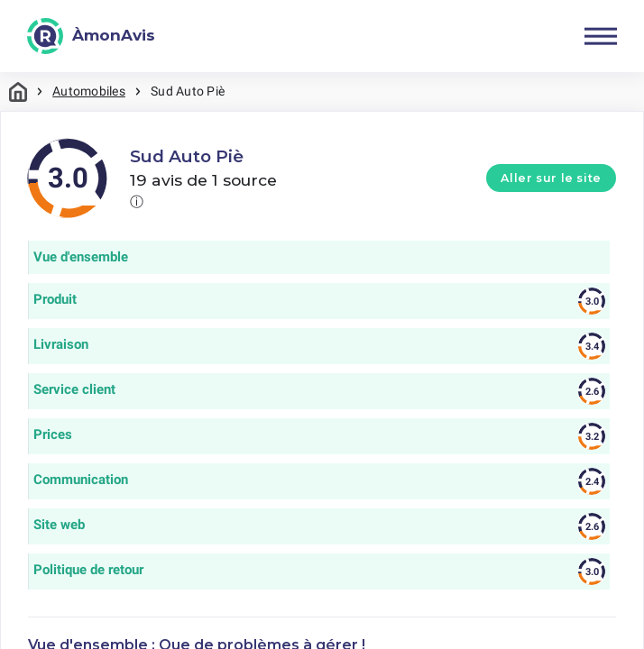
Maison (18, 91)
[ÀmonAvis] (91, 36)
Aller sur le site (551, 178)
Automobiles (89, 91)
